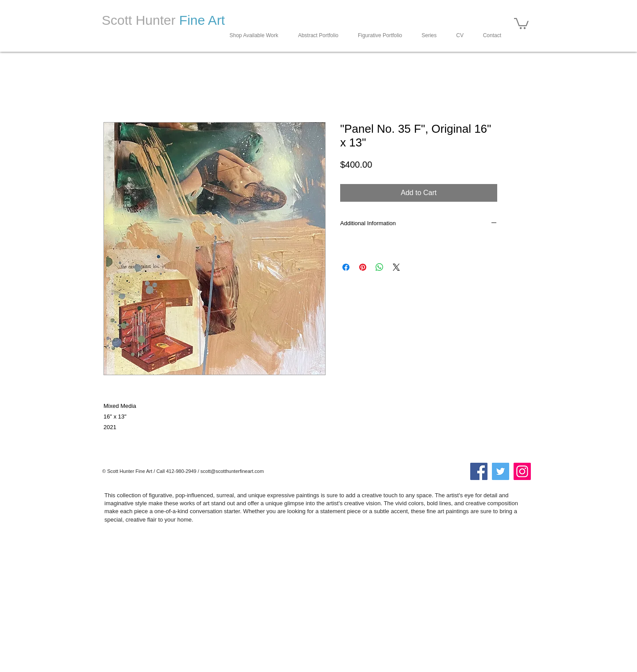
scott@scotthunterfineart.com (232, 471)
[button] (521, 23)
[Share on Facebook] (346, 267)
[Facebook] (479, 471)
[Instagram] (522, 471)
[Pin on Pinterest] (363, 267)
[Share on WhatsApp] (380, 267)
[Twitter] (501, 471)
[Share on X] (396, 267)
